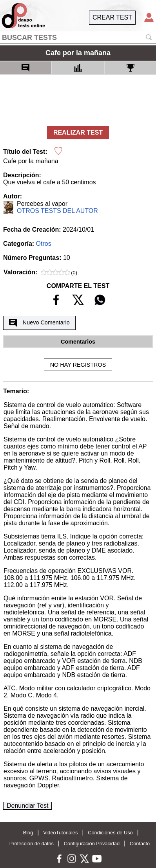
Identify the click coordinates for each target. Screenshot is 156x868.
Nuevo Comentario (39, 323)
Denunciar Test (27, 806)
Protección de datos (32, 844)
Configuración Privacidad (92, 844)
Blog (28, 833)
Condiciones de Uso (110, 833)
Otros (44, 244)
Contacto (140, 844)
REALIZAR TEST (78, 132)
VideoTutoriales (60, 833)
